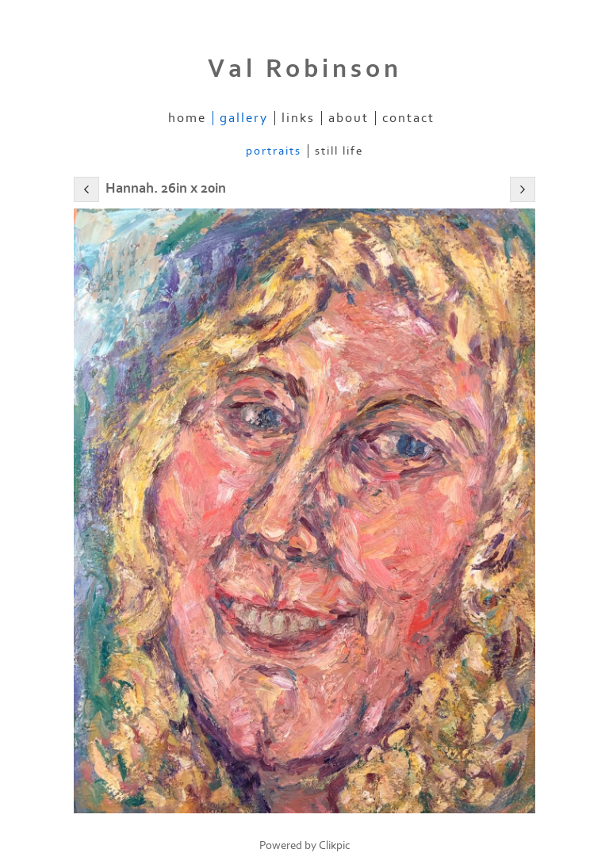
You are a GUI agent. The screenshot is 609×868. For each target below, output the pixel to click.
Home (187, 118)
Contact (408, 118)
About (349, 118)
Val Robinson (305, 69)
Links (298, 118)
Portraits (274, 151)
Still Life (339, 151)
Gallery (244, 118)
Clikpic (335, 845)
